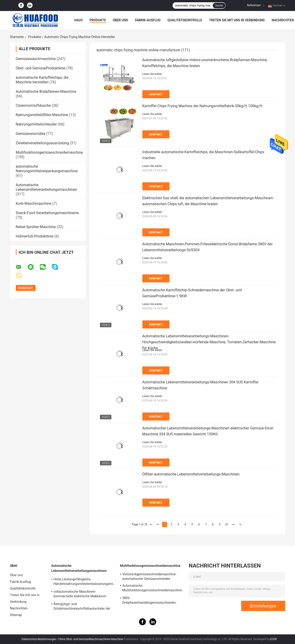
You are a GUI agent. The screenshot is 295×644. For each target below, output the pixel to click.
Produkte (98, 20)
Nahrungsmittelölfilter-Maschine (42, 115)
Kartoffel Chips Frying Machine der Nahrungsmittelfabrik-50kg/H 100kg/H (202, 106)
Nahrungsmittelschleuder (36, 124)
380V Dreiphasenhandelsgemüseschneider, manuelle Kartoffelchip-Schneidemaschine (153, 601)
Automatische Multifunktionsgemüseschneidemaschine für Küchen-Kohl (152, 589)
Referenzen (254, 5)
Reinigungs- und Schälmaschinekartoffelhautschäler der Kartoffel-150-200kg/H (82, 607)
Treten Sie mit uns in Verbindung (237, 20)
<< (158, 524)
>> (233, 524)
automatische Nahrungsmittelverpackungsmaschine (47, 169)
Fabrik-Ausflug (148, 20)
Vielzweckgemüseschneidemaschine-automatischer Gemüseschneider (149, 576)
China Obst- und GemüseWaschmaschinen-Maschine (91, 639)
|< (151, 524)
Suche (219, 5)
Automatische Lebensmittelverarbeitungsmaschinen (47, 187)
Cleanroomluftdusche (33, 105)
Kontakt (156, 94)
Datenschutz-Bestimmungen (39, 639)
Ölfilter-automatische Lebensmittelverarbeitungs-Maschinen (191, 474)
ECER (274, 639)
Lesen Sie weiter (152, 74)
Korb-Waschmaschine (34, 203)
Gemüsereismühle (31, 134)
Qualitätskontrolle (185, 20)
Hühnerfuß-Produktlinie (35, 236)
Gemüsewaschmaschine (36, 59)
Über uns (120, 20)
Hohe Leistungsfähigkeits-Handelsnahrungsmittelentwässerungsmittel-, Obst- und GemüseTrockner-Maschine (85, 582)
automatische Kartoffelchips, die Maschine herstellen (42, 80)
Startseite (17, 37)
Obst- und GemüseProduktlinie (41, 68)
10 (226, 524)
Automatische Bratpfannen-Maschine (46, 91)
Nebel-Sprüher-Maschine (36, 227)
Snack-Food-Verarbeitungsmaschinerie (47, 213)
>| (240, 524)
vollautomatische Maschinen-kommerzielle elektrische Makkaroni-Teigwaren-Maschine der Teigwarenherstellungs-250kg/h (80, 595)
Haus (79, 20)
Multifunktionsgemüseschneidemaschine (49, 152)
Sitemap (16, 615)
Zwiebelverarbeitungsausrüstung (42, 143)
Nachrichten (283, 20)
